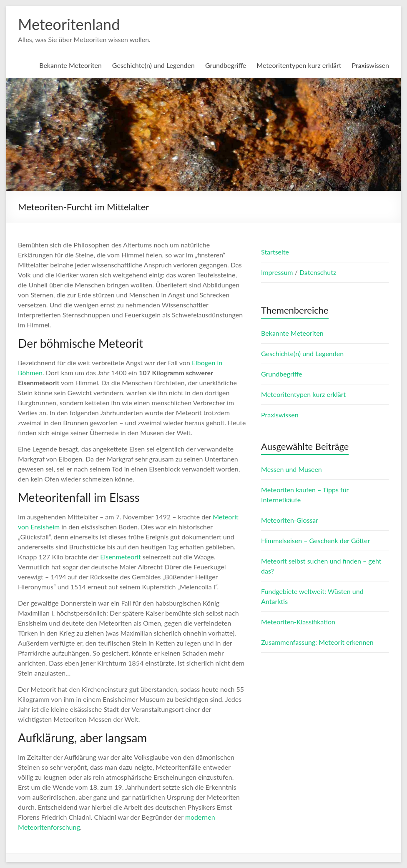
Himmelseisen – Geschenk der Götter (315, 540)
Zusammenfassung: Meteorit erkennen (317, 642)
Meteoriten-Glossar (290, 520)
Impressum (278, 272)
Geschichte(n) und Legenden (153, 65)
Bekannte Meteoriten (70, 65)
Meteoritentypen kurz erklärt (299, 65)
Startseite (275, 252)
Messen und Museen (291, 469)
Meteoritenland (69, 24)
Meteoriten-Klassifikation (298, 622)
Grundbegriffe (226, 65)
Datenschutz (318, 272)
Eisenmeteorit (121, 557)
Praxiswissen (370, 65)
